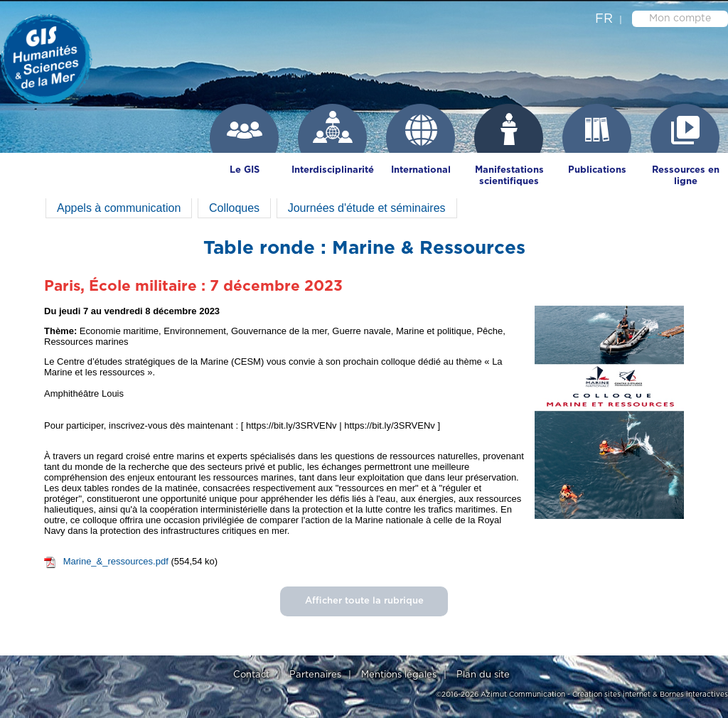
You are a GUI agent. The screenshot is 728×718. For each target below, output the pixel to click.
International (421, 170)
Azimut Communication (523, 695)
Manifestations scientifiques (509, 176)
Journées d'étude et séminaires (367, 208)
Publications (597, 170)
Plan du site (483, 675)
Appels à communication (119, 208)
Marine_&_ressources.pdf (116, 561)
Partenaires (315, 675)
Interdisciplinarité (333, 170)
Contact (251, 675)
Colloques (234, 208)
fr (604, 19)
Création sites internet (611, 695)
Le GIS (245, 170)
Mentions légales (399, 675)
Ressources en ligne (686, 176)
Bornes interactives (694, 695)
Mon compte (680, 18)
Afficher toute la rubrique (364, 601)
